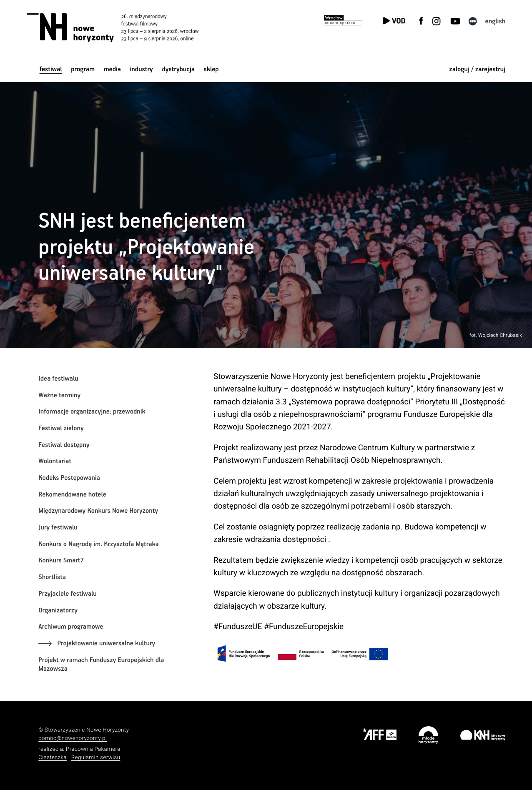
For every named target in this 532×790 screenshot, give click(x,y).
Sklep (211, 69)
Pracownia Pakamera (93, 749)
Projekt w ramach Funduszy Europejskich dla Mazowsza (101, 665)
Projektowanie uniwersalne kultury (106, 643)
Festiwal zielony (61, 428)
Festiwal (51, 69)
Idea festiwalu (58, 379)
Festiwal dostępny (64, 445)
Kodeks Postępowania (69, 478)
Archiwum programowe (71, 627)
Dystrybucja (178, 69)
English (496, 21)
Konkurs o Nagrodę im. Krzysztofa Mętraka (98, 544)
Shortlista (52, 577)
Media (112, 69)
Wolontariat (55, 461)
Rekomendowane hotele (72, 495)
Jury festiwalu (58, 528)
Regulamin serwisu (96, 758)
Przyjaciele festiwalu (67, 594)
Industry (142, 69)
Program (83, 69)
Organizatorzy (58, 611)
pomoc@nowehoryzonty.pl (73, 739)
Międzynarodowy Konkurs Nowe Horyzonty (98, 511)
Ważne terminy (59, 395)
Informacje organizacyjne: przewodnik (92, 412)
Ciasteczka (53, 758)
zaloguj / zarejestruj (477, 69)
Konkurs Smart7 (61, 561)
